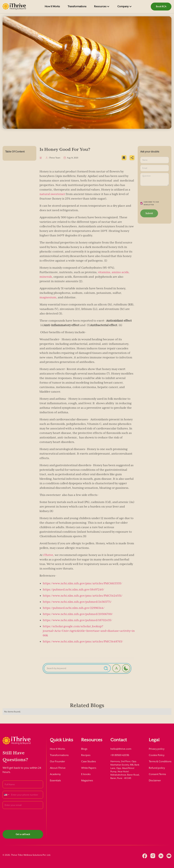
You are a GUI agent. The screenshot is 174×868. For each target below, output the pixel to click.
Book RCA (161, 6)
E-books (86, 774)
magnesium (48, 301)
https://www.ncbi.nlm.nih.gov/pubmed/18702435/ (77, 624)
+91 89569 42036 (120, 755)
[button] (102, 7)
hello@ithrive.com (121, 749)
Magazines (87, 781)
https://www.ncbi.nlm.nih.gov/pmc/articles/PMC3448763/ (83, 646)
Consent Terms (157, 774)
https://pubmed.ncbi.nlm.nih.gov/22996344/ (74, 612)
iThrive (48, 559)
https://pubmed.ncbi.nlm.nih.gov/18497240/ (73, 594)
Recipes (86, 755)
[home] (14, 6)
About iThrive (58, 768)
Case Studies (89, 761)
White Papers (89, 768)
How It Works (52, 6)
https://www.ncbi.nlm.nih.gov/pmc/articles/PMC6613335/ (82, 587)
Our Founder (57, 761)
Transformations (77, 6)
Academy (55, 774)
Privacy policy (157, 749)
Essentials (55, 781)
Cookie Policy (157, 755)
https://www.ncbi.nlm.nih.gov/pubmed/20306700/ (78, 618)
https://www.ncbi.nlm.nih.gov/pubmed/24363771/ (77, 606)
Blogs (84, 749)
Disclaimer (155, 781)
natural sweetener (52, 198)
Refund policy (157, 768)
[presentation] (27, 818)
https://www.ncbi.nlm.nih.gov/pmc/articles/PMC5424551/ (83, 600)
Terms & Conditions (160, 761)
